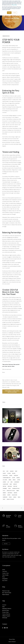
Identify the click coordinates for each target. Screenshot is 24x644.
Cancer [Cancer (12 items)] (11, 476)
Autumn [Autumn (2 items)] (9, 473)
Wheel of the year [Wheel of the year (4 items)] (10, 499)
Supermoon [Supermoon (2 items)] (5, 497)
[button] (3, 628)
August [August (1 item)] (4, 473)
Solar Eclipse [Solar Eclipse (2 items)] (14, 495)
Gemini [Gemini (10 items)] (10, 480)
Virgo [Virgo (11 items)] (4, 499)
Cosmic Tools (5, 573)
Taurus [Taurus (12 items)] (10, 497)
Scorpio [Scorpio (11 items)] (9, 495)
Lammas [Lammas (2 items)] (4, 482)
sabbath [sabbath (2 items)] (4, 493)
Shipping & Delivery (7, 609)
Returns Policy (6, 610)
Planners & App (6, 591)
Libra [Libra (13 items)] (12, 482)
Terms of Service (6, 614)
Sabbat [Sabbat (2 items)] (18, 491)
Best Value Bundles (7, 593)
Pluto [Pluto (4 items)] (4, 491)
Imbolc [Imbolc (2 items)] (14, 480)
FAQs (3, 607)
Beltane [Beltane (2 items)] (14, 473)
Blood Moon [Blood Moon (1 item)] (5, 476)
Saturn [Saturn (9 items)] (4, 495)
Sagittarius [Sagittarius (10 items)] (10, 493)
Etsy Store (5, 581)
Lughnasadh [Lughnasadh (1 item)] (17, 482)
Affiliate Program (6, 616)
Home (4, 570)
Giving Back (5, 579)
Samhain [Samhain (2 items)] (15, 493)
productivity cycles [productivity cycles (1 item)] (11, 491)
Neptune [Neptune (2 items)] (4, 486)
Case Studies (5, 575)
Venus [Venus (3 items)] (19, 497)
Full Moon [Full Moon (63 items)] (5, 480)
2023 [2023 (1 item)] (4, 471)
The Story (5, 571)
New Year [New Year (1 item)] (15, 486)
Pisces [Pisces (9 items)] (10, 488)
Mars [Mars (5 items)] (11, 484)
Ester (15, 22)
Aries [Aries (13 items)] (16, 471)
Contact (4, 605)
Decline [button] (15, 13)
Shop (4, 577)
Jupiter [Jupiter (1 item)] (19, 480)
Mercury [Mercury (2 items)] (15, 484)
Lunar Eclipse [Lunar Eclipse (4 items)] (5, 484)
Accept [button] (9, 13)
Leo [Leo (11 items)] (8, 482)
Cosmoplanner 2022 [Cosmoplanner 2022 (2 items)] (7, 478)
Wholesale (5, 618)
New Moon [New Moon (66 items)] (10, 486)
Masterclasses (6, 595)
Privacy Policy (14, 5)
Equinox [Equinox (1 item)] (18, 478)
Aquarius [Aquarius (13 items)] (12, 471)
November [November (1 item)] (5, 488)
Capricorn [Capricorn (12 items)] (16, 476)
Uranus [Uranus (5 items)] (15, 497)
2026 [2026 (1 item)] (7, 471)
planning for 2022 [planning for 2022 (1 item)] (16, 488)
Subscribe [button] (6, 544)
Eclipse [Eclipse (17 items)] (14, 478)
